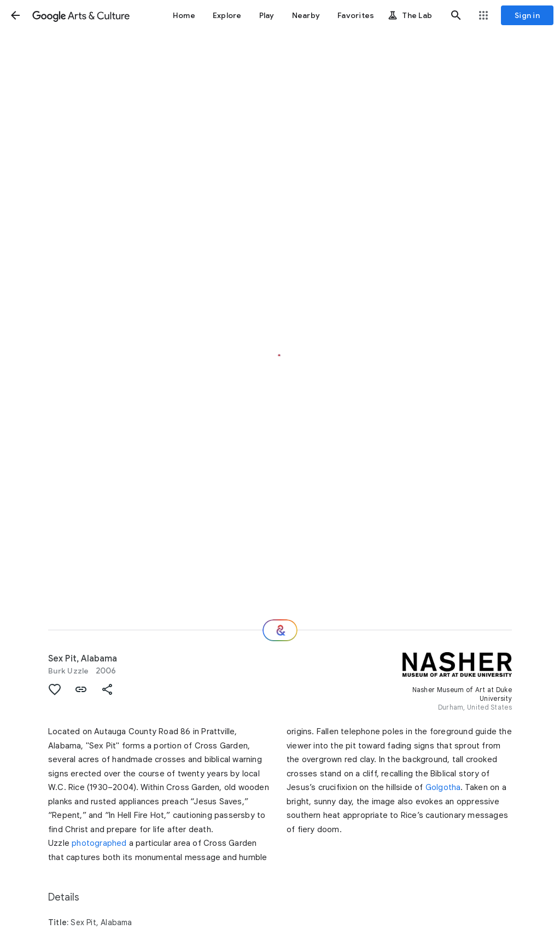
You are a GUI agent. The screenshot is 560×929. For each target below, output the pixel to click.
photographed (99, 843)
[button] (15, 15)
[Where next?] (280, 630)
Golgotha (443, 787)
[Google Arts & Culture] (81, 15)
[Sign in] (527, 15)
